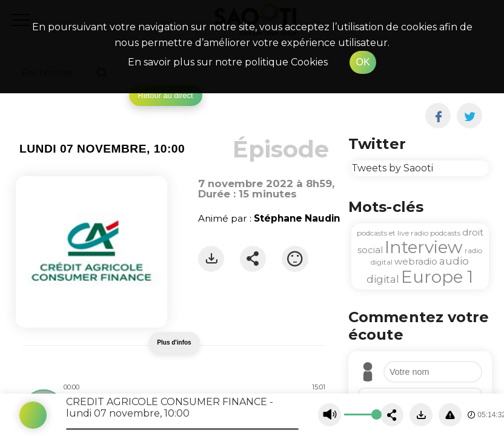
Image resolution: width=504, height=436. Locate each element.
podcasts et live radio (393, 233)
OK (363, 62)
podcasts (445, 233)
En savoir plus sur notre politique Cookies (228, 62)
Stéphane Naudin (297, 218)
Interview (424, 247)
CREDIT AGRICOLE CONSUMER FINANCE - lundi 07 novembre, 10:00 (170, 408)
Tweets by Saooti (392, 168)
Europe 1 (437, 277)
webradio (416, 261)
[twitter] (470, 116)
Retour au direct (166, 95)
